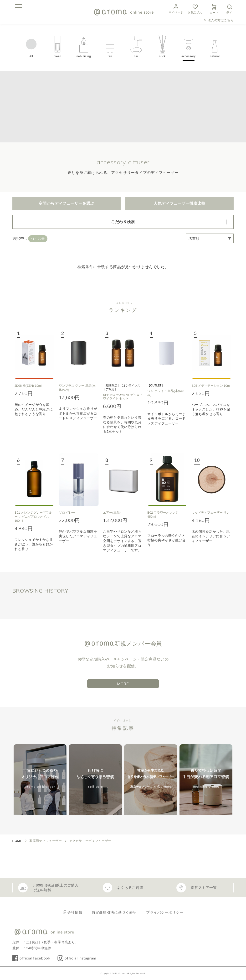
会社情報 (75, 912)
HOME (17, 841)
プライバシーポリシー (165, 912)
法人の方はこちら (221, 20)
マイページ (176, 8)
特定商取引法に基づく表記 (114, 912)
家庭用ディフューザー (46, 841)
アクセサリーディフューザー (90, 841)
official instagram (80, 958)
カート (214, 8)
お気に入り (195, 8)
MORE (123, 684)
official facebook (35, 958)
